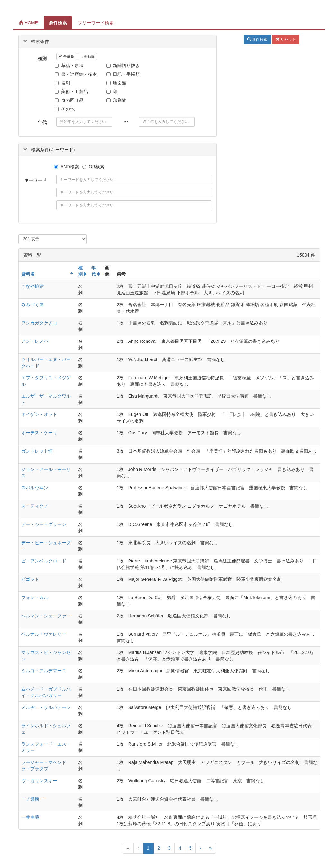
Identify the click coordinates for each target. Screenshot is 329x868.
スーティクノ (35, 506)
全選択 (66, 57)
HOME (28, 23)
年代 (42, 122)
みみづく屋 (32, 305)
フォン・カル (35, 598)
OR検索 (93, 167)
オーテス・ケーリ (39, 433)
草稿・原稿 (70, 66)
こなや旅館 (32, 286)
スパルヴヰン (35, 488)
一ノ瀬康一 (32, 799)
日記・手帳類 (124, 74)
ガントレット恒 (37, 451)
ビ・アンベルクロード (44, 561)
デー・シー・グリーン (44, 524)
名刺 (63, 83)
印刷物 (117, 100)
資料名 (28, 274)
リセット (286, 40)
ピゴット (30, 579)
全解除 (87, 57)
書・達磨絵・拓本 (77, 74)
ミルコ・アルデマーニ (44, 671)
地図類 (117, 83)
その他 (65, 109)
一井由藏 (30, 817)
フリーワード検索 (96, 23)
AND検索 (67, 167)
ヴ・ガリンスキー (39, 781)
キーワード (35, 180)
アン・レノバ (35, 341)
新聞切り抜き (124, 66)
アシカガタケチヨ (39, 323)
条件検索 (58, 23)
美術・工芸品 (72, 92)
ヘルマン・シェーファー (46, 616)
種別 (42, 58)
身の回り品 (70, 100)
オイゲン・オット (39, 414)
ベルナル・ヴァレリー (44, 634)
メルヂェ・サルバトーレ (46, 707)
